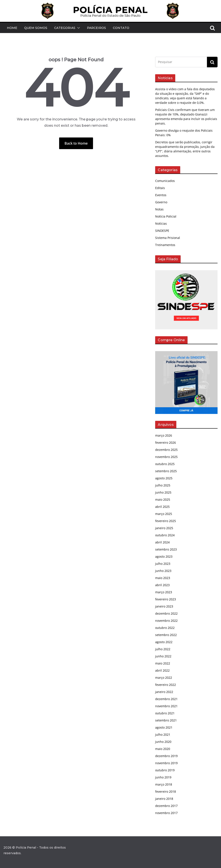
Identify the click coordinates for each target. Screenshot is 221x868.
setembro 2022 (166, 635)
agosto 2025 (164, 478)
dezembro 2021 (166, 699)
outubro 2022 (165, 628)
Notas (159, 209)
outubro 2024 (165, 535)
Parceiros (96, 28)
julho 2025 (163, 485)
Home (12, 28)
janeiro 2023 (164, 606)
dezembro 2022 (166, 613)
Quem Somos (36, 28)
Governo (161, 202)
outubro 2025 (165, 464)
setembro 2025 (166, 471)
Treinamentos (165, 245)
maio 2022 (163, 663)
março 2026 (164, 435)
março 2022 (164, 678)
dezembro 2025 (166, 450)
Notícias (161, 223)
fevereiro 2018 (166, 791)
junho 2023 (163, 571)
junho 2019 (163, 777)
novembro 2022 (166, 621)
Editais (160, 188)
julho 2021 (163, 735)
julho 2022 (163, 649)
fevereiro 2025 (166, 521)
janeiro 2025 (164, 528)
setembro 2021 (166, 720)
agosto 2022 (164, 642)
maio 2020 (163, 749)
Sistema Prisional (168, 238)
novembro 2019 (166, 763)
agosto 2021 (164, 727)
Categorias (65, 28)
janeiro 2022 (164, 692)
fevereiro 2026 (166, 443)
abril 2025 (162, 507)
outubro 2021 (165, 713)
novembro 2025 (166, 457)
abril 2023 (162, 585)
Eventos (161, 195)
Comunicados (165, 181)
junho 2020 (163, 742)
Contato (121, 28)
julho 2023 (163, 564)
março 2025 (164, 514)
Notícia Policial (166, 216)
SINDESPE (162, 231)
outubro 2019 (165, 770)
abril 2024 (162, 542)
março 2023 (164, 592)
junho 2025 (163, 492)
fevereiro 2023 (166, 599)
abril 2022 (162, 670)
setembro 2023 (166, 549)
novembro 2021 (166, 706)
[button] (78, 28)
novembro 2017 (166, 813)
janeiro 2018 (164, 799)
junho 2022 (163, 656)
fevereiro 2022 (166, 685)
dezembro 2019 (166, 756)
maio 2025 (163, 499)
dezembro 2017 (166, 806)
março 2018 (164, 784)
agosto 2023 (164, 556)
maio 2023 (163, 578)
